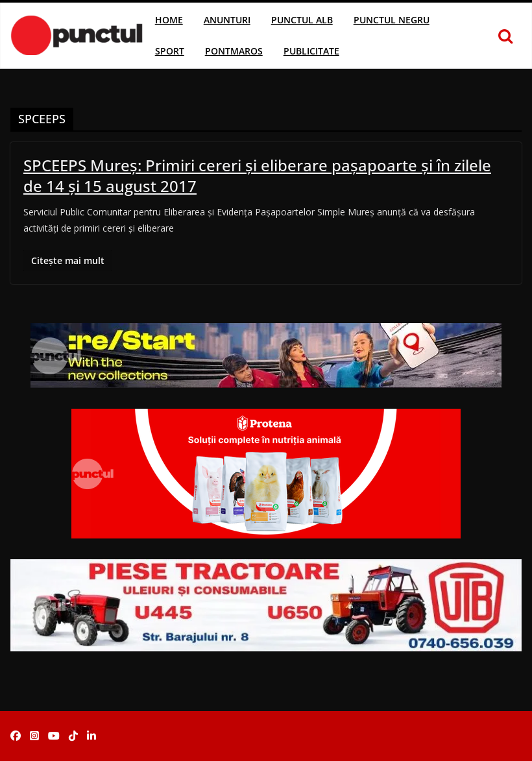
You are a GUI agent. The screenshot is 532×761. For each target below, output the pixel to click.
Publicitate (311, 51)
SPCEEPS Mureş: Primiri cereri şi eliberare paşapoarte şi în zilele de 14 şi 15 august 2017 (257, 175)
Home (169, 20)
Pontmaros (234, 51)
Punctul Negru (392, 20)
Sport (170, 51)
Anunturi (227, 20)
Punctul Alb (302, 20)
